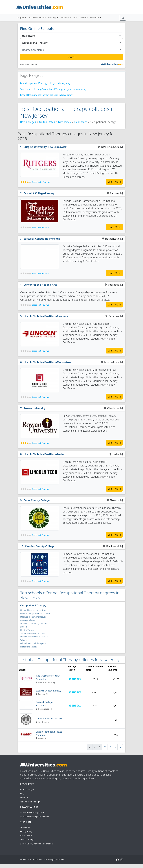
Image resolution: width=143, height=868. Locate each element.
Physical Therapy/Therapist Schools (35, 614)
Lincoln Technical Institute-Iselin (44, 454)
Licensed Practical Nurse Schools (34, 610)
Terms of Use (26, 836)
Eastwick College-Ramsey (39, 193)
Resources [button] (95, 18)
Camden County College (40, 546)
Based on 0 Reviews (40, 227)
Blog (22, 794)
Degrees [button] (21, 18)
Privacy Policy (26, 832)
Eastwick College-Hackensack (42, 239)
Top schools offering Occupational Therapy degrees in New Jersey (54, 89)
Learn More (114, 182)
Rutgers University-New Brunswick (45, 147)
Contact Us (25, 827)
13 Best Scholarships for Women (35, 817)
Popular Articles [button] (68, 18)
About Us (24, 798)
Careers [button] (83, 18)
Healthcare (81, 122)
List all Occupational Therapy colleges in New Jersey (46, 95)
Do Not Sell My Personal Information (36, 844)
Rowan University (34, 408)
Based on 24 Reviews (41, 182)
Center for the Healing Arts (40, 285)
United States (47, 122)
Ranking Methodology (30, 802)
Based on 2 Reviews (40, 443)
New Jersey (65, 122)
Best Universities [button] (36, 18)
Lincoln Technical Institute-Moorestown (48, 362)
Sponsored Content (29, 65)
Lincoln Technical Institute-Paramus (46, 316)
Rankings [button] (52, 18)
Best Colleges (28, 122)
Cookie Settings (27, 840)
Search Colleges (27, 790)
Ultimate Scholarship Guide (32, 812)
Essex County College (37, 500)
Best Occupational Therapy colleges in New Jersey (45, 83)
